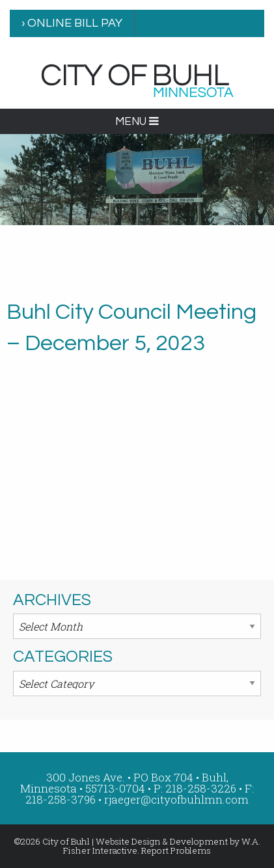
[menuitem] (72, 23)
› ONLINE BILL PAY (72, 23)
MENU (137, 122)
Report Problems (176, 850)
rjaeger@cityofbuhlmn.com (176, 799)
